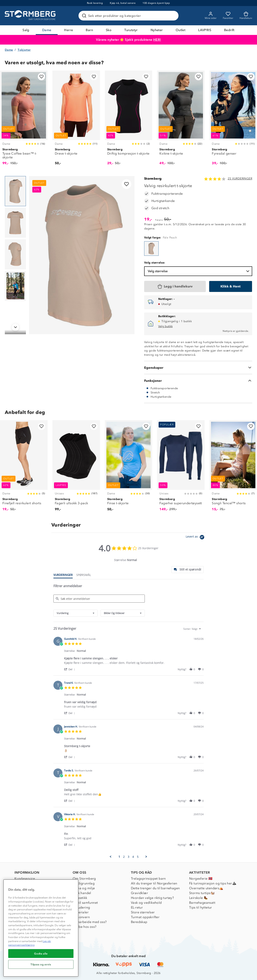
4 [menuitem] (133, 857)
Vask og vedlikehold (146, 903)
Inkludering (81, 907)
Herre (68, 30)
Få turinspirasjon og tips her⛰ (213, 883)
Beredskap (139, 922)
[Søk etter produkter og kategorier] (129, 16)
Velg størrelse (199, 271)
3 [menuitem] (128, 857)
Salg (26, 30)
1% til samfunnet (85, 903)
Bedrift (229, 30)
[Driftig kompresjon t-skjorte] (129, 120)
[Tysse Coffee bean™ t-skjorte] (24, 120)
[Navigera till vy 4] (15, 286)
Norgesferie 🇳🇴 (201, 879)
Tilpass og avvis (41, 964)
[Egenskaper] (198, 368)
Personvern (81, 917)
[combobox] (75, 613)
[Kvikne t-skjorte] (181, 120)
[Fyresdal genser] (233, 120)
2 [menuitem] (124, 857)
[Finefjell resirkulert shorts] (24, 468)
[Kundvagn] (246, 16)
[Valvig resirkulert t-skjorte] (151, 249)
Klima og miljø (84, 888)
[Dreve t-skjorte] (76, 120)
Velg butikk (165, 326)
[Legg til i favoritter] (41, 77)
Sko (109, 30)
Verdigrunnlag (84, 883)
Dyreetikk (80, 898)
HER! (157, 40)
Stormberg (153, 179)
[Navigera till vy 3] (15, 254)
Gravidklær (139, 893)
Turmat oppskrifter (145, 917)
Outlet (181, 30)
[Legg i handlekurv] (175, 286)
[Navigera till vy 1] (15, 191)
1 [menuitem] (119, 857)
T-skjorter (24, 50)
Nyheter (157, 30)
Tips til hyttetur (201, 907)
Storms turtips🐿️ (202, 893)
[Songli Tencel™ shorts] (233, 468)
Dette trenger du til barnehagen (155, 888)
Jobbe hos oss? (85, 927)
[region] (41, 928)
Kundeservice (25, 879)
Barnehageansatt (202, 903)
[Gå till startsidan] (31, 16)
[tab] (188, 570)
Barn (89, 30)
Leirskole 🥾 (198, 898)
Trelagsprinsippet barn (148, 879)
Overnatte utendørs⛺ (206, 888)
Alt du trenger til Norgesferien (154, 883)
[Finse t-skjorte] (129, 468)
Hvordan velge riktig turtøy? (152, 898)
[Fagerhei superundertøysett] (181, 468)
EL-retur (137, 907)
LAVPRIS (205, 30)
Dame (47, 30)
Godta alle (41, 954)
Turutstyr (131, 30)
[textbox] (203, 630)
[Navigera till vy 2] (15, 223)
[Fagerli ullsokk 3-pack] (76, 468)
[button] (70, 669)
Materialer (81, 912)
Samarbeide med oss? (90, 922)
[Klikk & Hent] (231, 286)
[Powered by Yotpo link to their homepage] (196, 538)
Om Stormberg (84, 879)
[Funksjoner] (198, 381)
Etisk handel (82, 893)
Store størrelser (143, 912)
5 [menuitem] (138, 857)
